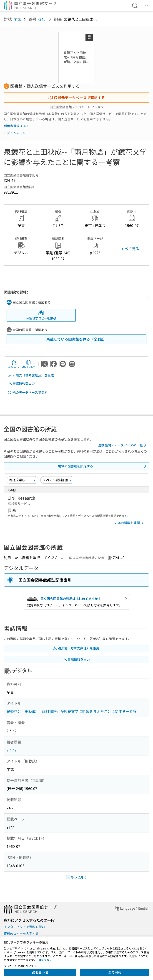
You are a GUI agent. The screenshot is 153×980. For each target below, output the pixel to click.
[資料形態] (57, 480)
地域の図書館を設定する (103, 466)
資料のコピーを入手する (21, 934)
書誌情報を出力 (21, 383)
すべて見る (130, 249)
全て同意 (115, 972)
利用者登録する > (16, 126)
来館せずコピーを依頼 (41, 315)
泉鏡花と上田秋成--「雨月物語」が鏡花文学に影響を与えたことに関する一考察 (72, 711)
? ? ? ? (12, 750)
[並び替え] (23, 480)
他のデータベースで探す (28, 392)
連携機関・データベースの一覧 (123, 445)
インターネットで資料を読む (24, 927)
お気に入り (14, 364)
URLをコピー (28, 364)
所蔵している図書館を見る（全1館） (76, 339)
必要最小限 (40, 972)
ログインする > (14, 133)
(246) (42, 19)
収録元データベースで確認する (76, 98)
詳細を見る (45, 960)
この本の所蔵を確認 (128, 523)
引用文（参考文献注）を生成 (31, 375)
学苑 (17, 19)
